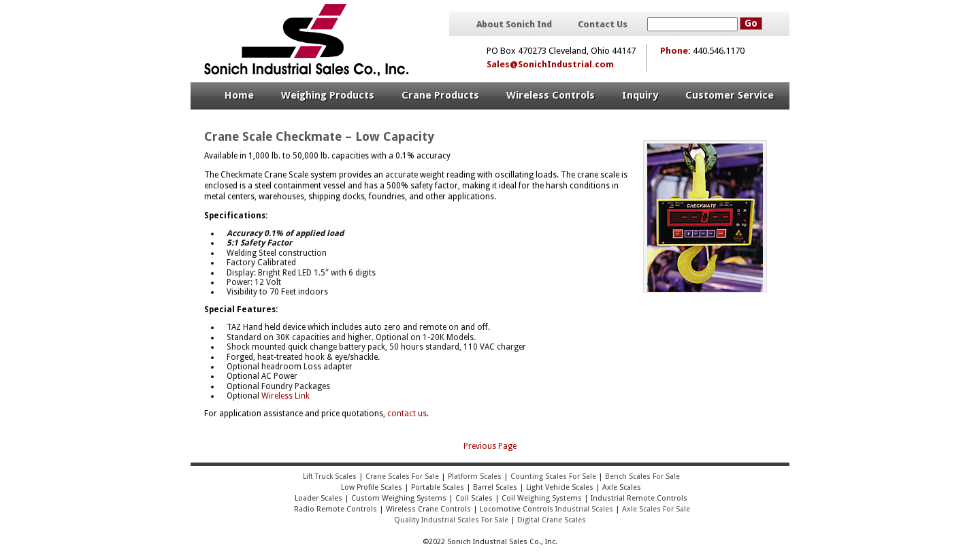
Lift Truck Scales (330, 476)
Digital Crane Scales (552, 520)
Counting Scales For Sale (553, 476)
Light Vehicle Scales (560, 487)
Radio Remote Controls (334, 509)
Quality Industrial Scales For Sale (451, 520)
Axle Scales (622, 487)
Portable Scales (438, 487)
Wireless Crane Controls (428, 509)
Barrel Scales (495, 487)
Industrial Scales (584, 509)
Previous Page (490, 446)
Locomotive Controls (517, 509)
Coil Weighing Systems (542, 498)
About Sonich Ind (514, 24)
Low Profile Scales (372, 487)
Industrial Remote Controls (639, 498)
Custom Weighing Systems (399, 498)
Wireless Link (285, 396)
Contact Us (603, 24)
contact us (407, 414)
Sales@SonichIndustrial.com (550, 64)
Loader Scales (318, 498)
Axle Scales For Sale (656, 509)
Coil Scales (474, 498)
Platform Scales (475, 476)
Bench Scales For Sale (642, 476)
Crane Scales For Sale (402, 476)
